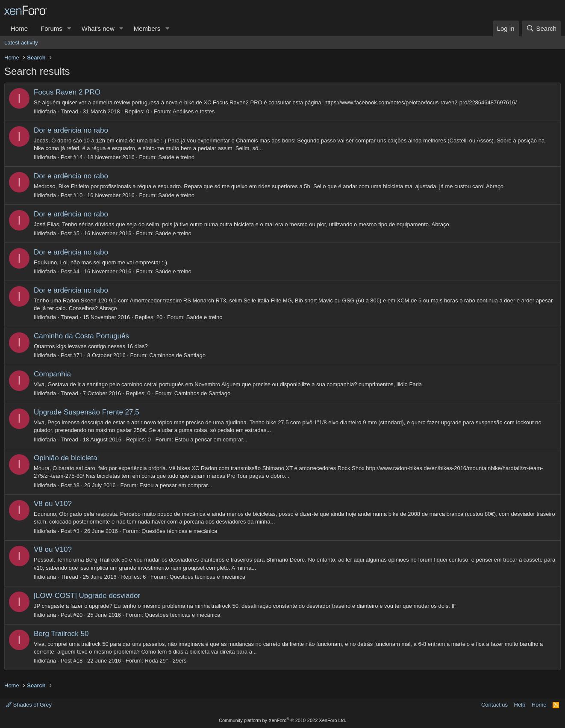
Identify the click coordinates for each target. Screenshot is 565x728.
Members (147, 28)
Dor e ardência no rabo (71, 130)
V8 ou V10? (53, 504)
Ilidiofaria (45, 111)
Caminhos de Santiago (177, 355)
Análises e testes (194, 111)
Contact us (494, 705)
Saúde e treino (176, 157)
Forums (51, 28)
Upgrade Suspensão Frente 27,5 (87, 412)
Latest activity (21, 43)
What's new (98, 28)
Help (520, 705)
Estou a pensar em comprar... (211, 439)
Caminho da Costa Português (81, 336)
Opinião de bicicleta (65, 458)
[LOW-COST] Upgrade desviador (87, 596)
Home (19, 28)
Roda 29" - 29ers (166, 661)
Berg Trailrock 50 (61, 634)
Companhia (52, 374)
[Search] (541, 28)
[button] (69, 28)
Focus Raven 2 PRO (67, 92)
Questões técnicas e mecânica (179, 531)
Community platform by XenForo (282, 720)
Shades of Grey (29, 705)
